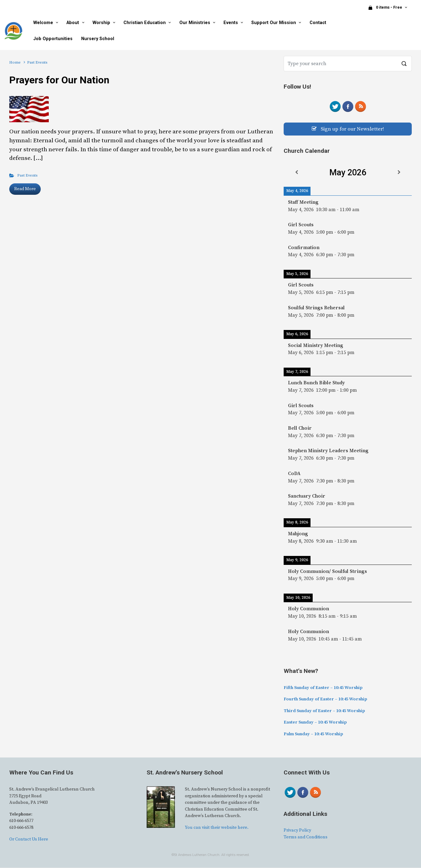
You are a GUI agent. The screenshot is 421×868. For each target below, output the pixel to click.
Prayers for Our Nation (59, 80)
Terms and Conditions (306, 837)
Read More (25, 189)
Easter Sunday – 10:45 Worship (315, 723)
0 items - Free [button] (386, 8)
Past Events (27, 175)
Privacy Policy (297, 831)
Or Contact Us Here (29, 840)
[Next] (399, 173)
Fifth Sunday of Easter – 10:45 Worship (323, 688)
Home (15, 62)
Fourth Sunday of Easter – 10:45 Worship (325, 699)
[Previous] (296, 173)
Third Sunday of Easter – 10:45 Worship (324, 711)
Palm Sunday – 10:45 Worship (313, 734)
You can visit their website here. (217, 828)
